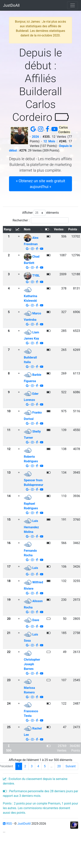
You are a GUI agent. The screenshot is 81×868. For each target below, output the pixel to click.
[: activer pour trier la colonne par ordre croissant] (19, 230)
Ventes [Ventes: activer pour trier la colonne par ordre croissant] (59, 229)
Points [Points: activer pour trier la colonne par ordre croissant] (73, 229)
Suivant (71, 766)
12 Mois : (50, 141)
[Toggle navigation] (73, 5)
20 (59, 766)
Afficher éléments (41, 213)
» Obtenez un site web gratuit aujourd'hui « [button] (41, 184)
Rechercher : (40, 220)
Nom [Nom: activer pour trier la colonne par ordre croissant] (27, 229)
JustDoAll (11, 5)
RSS (7, 824)
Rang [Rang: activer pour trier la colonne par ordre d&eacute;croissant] (7, 229)
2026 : (36, 137)
